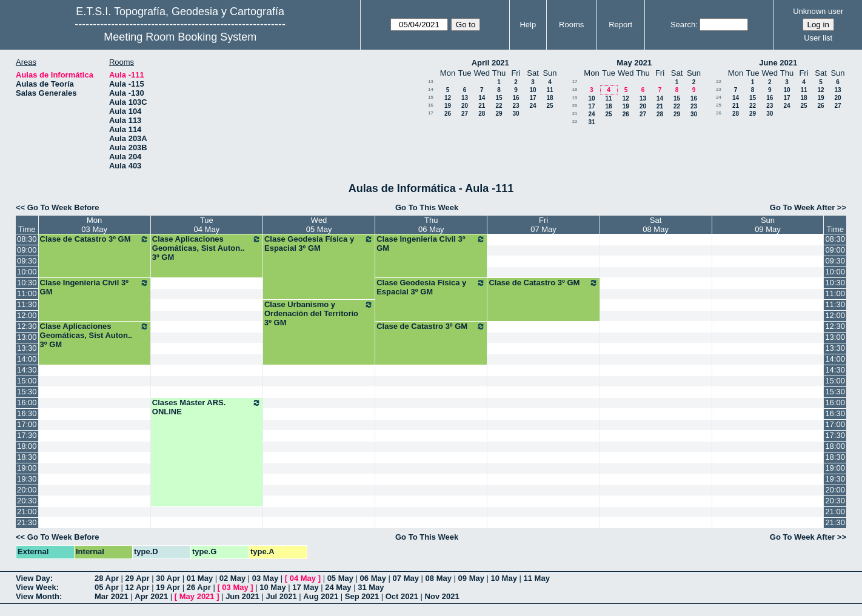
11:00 (27, 293)
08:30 (27, 239)
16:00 (27, 402)
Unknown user (818, 11)
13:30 (27, 348)
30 (516, 114)
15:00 (27, 381)
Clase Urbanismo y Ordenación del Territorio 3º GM (319, 313)
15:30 (27, 392)
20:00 (27, 490)
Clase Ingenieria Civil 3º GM (431, 243)
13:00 (27, 337)
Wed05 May (319, 225)
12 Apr (138, 587)
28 (482, 114)
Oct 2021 (402, 596)
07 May (406, 578)
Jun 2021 (242, 596)
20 (465, 106)
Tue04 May (207, 225)
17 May (305, 587)
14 (431, 89)
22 (499, 106)
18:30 (27, 457)
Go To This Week (427, 207)
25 (550, 106)
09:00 (27, 250)
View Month (38, 596)
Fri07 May (543, 225)
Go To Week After (802, 207)
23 (516, 106)
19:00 (27, 468)
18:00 (27, 446)
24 (533, 106)
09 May (471, 578)
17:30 (27, 435)
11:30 (27, 304)
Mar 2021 (112, 596)
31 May (371, 587)
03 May (265, 578)
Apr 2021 (151, 596)
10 (533, 90)
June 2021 (778, 63)
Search (683, 25)
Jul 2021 (281, 596)
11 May (537, 578)
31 (591, 122)
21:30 (27, 522)
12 (448, 98)
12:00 (27, 315)
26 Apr (199, 587)
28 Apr (107, 578)
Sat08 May (656, 225)
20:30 (27, 501)
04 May (303, 578)
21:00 (27, 512)
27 (465, 114)
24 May (338, 587)
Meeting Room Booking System (180, 37)
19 (448, 106)
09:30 (27, 261)
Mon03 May (94, 225)
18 (550, 98)
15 (431, 97)
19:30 (27, 479)
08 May (439, 578)
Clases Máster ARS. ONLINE (207, 407)
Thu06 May (431, 225)
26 (448, 114)
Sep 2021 (362, 596)
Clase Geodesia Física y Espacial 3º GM (319, 243)
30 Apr (168, 578)
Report (620, 25)
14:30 (27, 370)
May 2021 (634, 63)
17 (533, 98)
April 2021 (490, 63)
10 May (504, 578)
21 (482, 106)
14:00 (27, 359)
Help (528, 25)
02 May (232, 578)
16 (516, 98)
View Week (36, 587)
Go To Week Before (63, 207)
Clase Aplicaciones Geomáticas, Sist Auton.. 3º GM (207, 248)
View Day (33, 578)
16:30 (27, 413)
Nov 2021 (442, 596)
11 (550, 90)
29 (499, 114)
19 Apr (168, 587)
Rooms (571, 25)
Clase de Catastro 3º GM (95, 239)
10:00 (27, 272)
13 (431, 81)
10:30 (27, 283)
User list (818, 38)
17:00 (27, 424)
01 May (200, 578)
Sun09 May (768, 225)
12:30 (27, 326)
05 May (340, 578)
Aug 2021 (321, 596)
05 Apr (107, 587)
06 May (373, 578)
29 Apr (138, 578)
